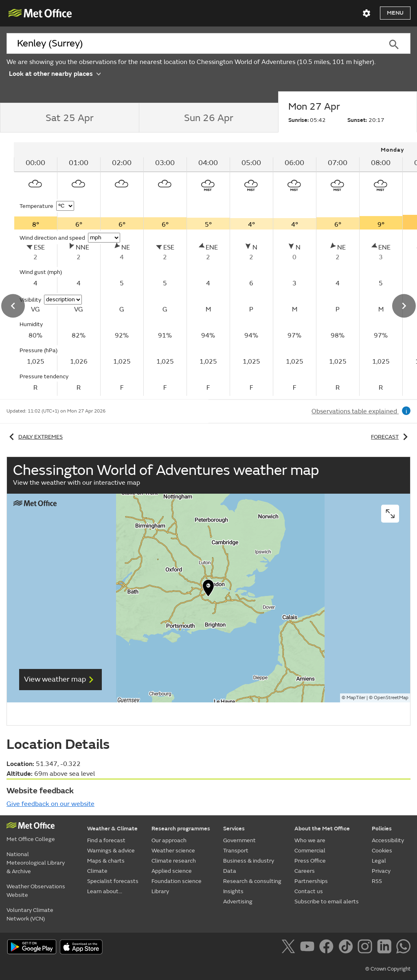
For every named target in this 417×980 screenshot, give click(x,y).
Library (160, 891)
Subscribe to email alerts (327, 902)
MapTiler (356, 698)
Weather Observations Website (36, 891)
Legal (379, 861)
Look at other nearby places (55, 73)
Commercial (310, 851)
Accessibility (388, 840)
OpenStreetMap (391, 698)
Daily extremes (35, 437)
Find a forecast (106, 840)
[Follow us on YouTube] (309, 948)
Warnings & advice (111, 851)
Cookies (382, 851)
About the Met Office (322, 829)
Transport (236, 851)
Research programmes (181, 829)
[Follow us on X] (290, 948)
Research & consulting (252, 881)
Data (230, 871)
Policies (382, 829)
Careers (305, 871)
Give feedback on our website (50, 804)
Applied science (172, 871)
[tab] (69, 118)
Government (239, 840)
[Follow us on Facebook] (328, 948)
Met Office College (31, 839)
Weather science (173, 851)
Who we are (310, 840)
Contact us (309, 891)
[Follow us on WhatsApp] (403, 948)
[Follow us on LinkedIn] (386, 948)
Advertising (238, 902)
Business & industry (249, 861)
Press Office (310, 861)
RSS (377, 881)
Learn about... (105, 891)
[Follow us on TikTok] (347, 948)
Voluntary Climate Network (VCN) (30, 914)
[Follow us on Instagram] (366, 948)
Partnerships (311, 881)
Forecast (391, 437)
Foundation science (177, 881)
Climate (97, 871)
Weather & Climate (112, 829)
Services (234, 829)
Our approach (169, 840)
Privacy (381, 871)
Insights (233, 891)
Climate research (174, 861)
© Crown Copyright (388, 969)
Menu (395, 13)
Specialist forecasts (113, 881)
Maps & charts (106, 861)
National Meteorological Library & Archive (36, 863)
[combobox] (192, 44)
